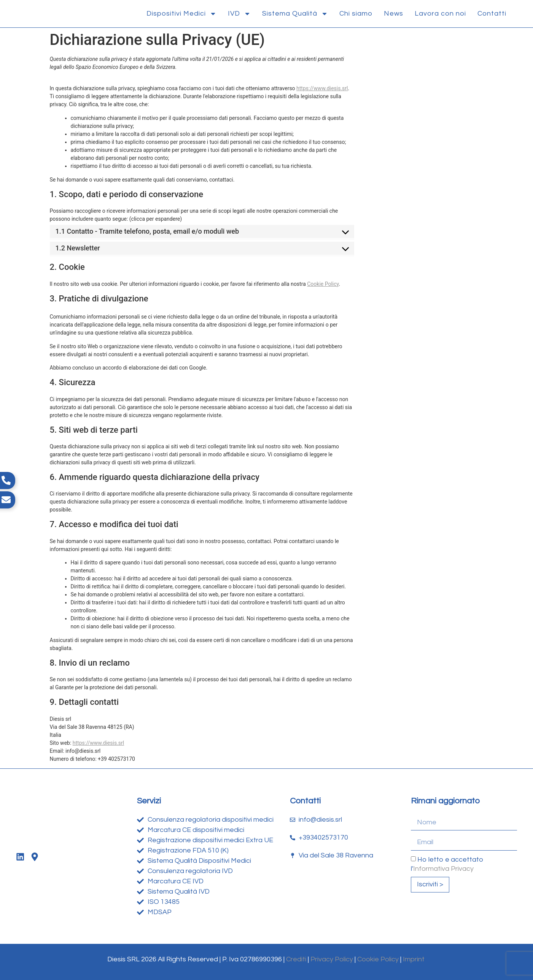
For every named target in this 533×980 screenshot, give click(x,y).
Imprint (414, 959)
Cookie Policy (323, 284)
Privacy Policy (332, 959)
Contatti (492, 14)
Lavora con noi (440, 14)
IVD (239, 14)
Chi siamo (356, 14)
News (394, 14)
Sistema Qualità (295, 14)
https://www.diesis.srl (322, 88)
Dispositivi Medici (181, 14)
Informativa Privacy (443, 868)
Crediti (296, 959)
